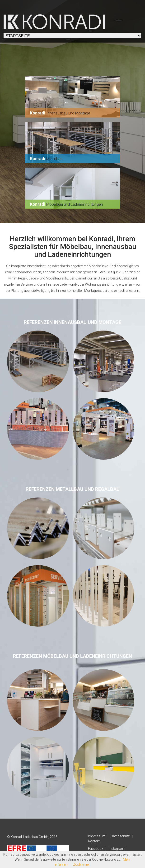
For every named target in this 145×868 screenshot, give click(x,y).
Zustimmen (82, 864)
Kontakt (94, 841)
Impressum (97, 836)
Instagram (116, 849)
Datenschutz (120, 836)
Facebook (96, 849)
